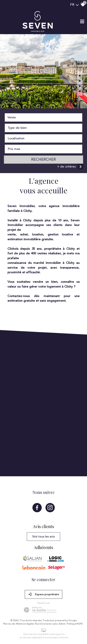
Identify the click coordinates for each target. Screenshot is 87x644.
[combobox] (43, 117)
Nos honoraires (43, 624)
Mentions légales (25, 624)
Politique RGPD (75, 624)
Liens (55, 624)
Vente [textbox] (12, 117)
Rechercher (43, 159)
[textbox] (43, 128)
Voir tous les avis (43, 537)
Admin (62, 624)
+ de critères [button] (70, 167)
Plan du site (9, 624)
